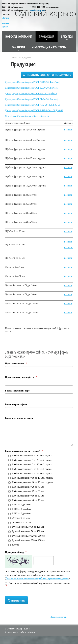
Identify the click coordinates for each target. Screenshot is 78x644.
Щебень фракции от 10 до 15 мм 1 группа (31, 478)
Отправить (16, 600)
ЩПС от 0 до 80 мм (20, 513)
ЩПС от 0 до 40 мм (20, 509)
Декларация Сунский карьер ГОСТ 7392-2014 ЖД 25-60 (32, 105)
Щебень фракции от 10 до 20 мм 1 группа (31, 482)
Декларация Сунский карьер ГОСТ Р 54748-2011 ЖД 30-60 (34, 110)
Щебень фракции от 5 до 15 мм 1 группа (30, 474)
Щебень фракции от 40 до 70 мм (26, 500)
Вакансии (18, 47)
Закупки (67, 36)
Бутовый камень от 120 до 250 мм (27, 536)
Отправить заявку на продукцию (47, 75)
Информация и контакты (49, 47)
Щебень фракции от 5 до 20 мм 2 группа (30, 460)
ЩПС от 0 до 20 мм (20, 505)
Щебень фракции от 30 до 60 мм (26, 496)
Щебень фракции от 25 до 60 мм (26, 491)
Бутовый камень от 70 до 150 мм (26, 531)
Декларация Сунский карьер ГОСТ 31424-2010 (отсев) (32, 99)
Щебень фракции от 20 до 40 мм (26, 487)
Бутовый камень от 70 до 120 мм (26, 527)
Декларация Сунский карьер (19, 94)
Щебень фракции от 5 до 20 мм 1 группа (30, 456)
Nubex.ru (31, 632)
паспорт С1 (70, 242)
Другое (14, 545)
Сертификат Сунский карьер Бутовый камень (27, 116)
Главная (14, 57)
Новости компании (19, 36)
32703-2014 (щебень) (50, 82)
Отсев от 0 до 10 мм (20, 523)
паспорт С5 (70, 247)
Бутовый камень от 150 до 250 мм (27, 540)
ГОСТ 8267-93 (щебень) (45, 94)
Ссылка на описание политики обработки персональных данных (37, 578)
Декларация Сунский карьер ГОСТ (22, 82)
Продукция (47, 36)
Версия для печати (59, 617)
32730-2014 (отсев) (49, 88)
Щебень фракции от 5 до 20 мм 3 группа (30, 464)
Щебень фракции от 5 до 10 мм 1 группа (30, 469)
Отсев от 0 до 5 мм (19, 518)
